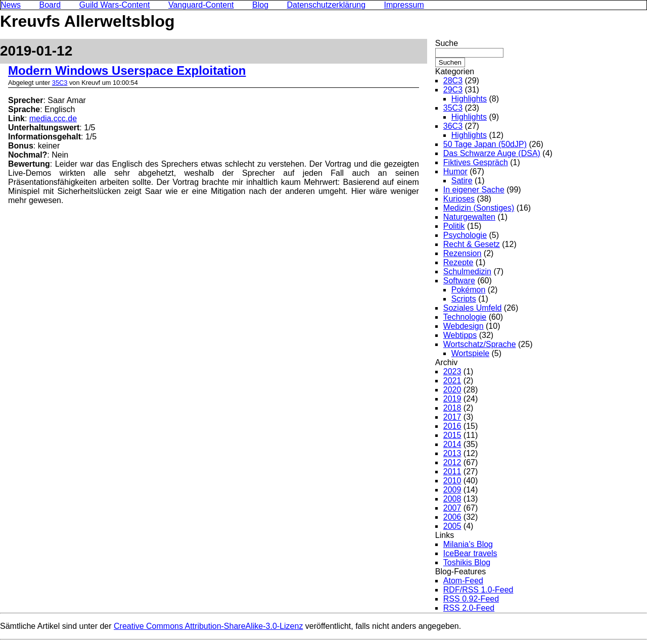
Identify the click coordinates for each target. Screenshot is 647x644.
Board (50, 5)
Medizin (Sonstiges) (479, 208)
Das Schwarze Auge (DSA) (492, 153)
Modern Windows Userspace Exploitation (127, 70)
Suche (447, 43)
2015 (452, 435)
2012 (452, 462)
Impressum (404, 5)
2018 (452, 408)
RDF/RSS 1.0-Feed (478, 590)
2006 (452, 517)
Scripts (464, 299)
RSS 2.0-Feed (469, 608)
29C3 (453, 90)
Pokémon (469, 290)
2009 (452, 490)
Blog (260, 5)
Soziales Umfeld (473, 308)
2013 (452, 453)
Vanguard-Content (201, 5)
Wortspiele (470, 353)
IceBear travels (470, 553)
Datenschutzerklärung (327, 5)
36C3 (453, 126)
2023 (452, 371)
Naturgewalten (469, 217)
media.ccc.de (53, 118)
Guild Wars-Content (115, 5)
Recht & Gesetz (472, 244)
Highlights (469, 99)
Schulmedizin (467, 271)
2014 (452, 444)
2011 (452, 472)
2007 (452, 508)
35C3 (60, 83)
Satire (462, 181)
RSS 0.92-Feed (471, 599)
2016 (452, 426)
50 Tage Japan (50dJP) (485, 144)
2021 (452, 381)
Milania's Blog (468, 544)
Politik (454, 226)
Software (459, 281)
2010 (452, 481)
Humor (455, 171)
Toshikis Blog (467, 562)
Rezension (463, 253)
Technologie (465, 317)
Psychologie (465, 235)
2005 (452, 526)
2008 (452, 499)
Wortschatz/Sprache (480, 344)
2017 (452, 417)
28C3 (453, 81)
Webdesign (464, 326)
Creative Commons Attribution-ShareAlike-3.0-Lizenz (208, 626)
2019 (452, 399)
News (11, 5)
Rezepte (458, 262)
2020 (452, 390)
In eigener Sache (474, 190)
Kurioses (459, 199)
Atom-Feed (463, 581)
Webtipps (460, 335)
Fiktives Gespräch (476, 162)
